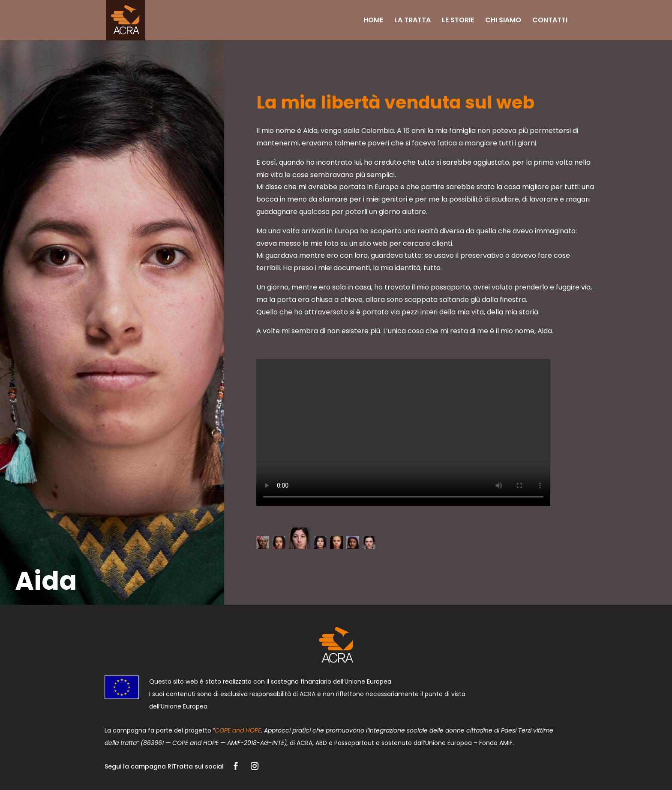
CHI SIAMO (503, 21)
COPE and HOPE (238, 730)
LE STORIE (458, 21)
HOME (373, 21)
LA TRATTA (412, 21)
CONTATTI (550, 21)
